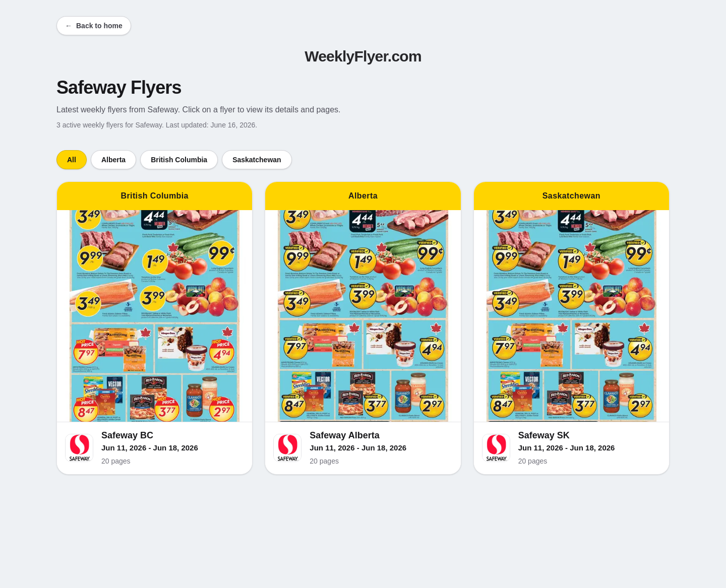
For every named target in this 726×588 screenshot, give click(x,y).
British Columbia (179, 160)
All (72, 160)
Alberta (113, 160)
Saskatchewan (257, 160)
